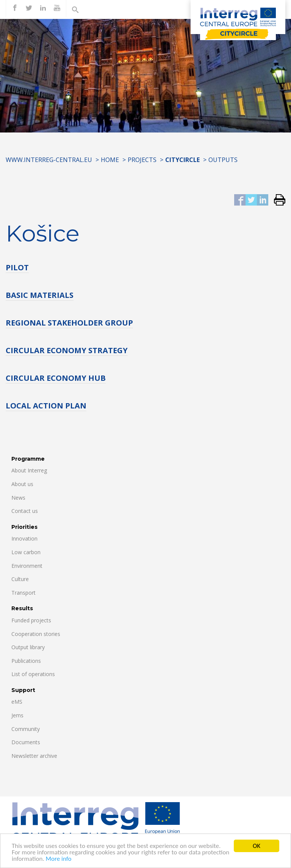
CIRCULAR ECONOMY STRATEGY (67, 350)
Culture (20, 579)
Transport (23, 593)
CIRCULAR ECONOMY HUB (56, 378)
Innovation (24, 538)
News (18, 498)
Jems (17, 715)
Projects (142, 160)
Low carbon (26, 552)
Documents (26, 742)
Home (110, 160)
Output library (28, 647)
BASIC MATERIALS (40, 295)
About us (22, 484)
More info (59, 859)
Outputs (223, 160)
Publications (26, 661)
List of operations (33, 674)
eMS (17, 702)
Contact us (25, 511)
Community (26, 729)
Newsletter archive (34, 756)
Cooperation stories (36, 634)
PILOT (17, 267)
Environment (27, 566)
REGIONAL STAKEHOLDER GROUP (69, 323)
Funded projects (31, 620)
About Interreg (29, 470)
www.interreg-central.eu (49, 160)
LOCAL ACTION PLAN (46, 406)
